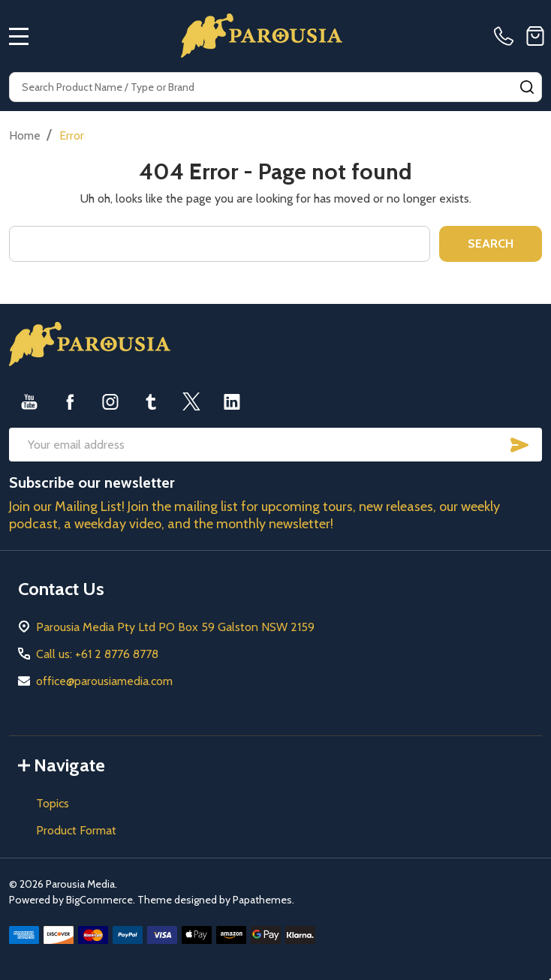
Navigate (62, 765)
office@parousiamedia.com (104, 681)
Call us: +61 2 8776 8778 (97, 654)
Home (25, 135)
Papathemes (262, 900)
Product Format (76, 830)
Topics (53, 803)
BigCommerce (99, 900)
